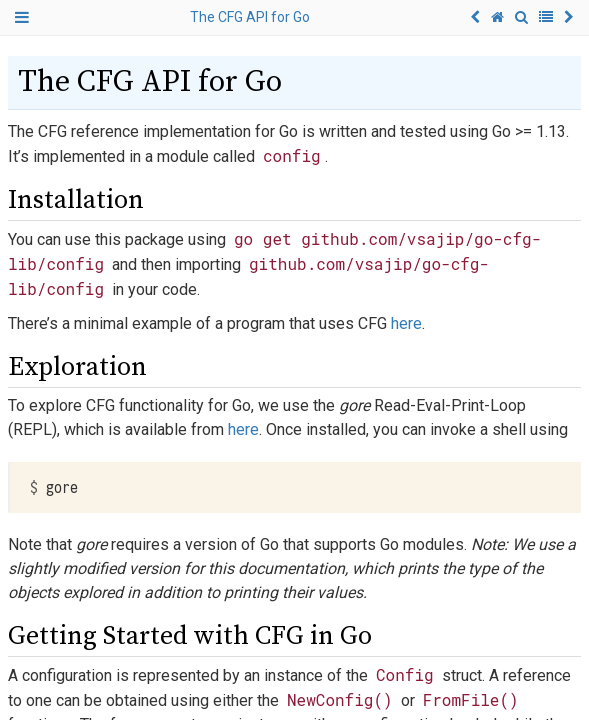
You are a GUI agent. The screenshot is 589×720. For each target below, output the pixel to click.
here (406, 323)
